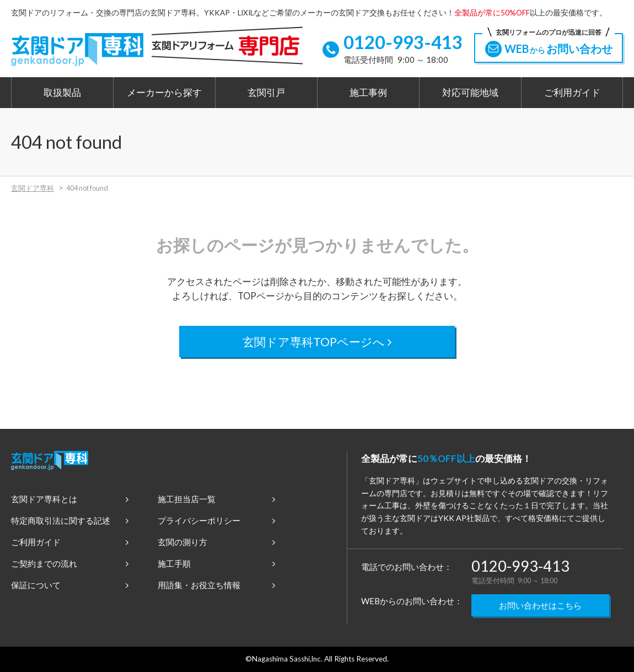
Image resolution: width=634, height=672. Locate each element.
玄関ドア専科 (33, 188)
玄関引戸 (266, 93)
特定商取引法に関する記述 (70, 520)
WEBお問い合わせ (549, 45)
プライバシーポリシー (216, 520)
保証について (70, 585)
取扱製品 (62, 93)
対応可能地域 (470, 93)
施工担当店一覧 (216, 499)
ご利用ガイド (572, 93)
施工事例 (368, 93)
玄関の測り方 (216, 542)
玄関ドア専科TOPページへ (317, 342)
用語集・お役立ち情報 (216, 585)
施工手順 (216, 563)
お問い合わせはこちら (540, 605)
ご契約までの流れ (70, 563)
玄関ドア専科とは (70, 499)
